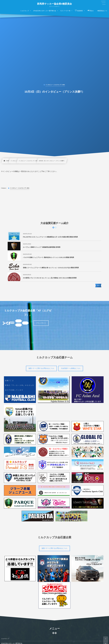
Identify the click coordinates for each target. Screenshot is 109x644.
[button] (103, 3)
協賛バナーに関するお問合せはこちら (41, 368)
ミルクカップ (5, 639)
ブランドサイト (41, 323)
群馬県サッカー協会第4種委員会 (54, 4)
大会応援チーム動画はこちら (71, 368)
